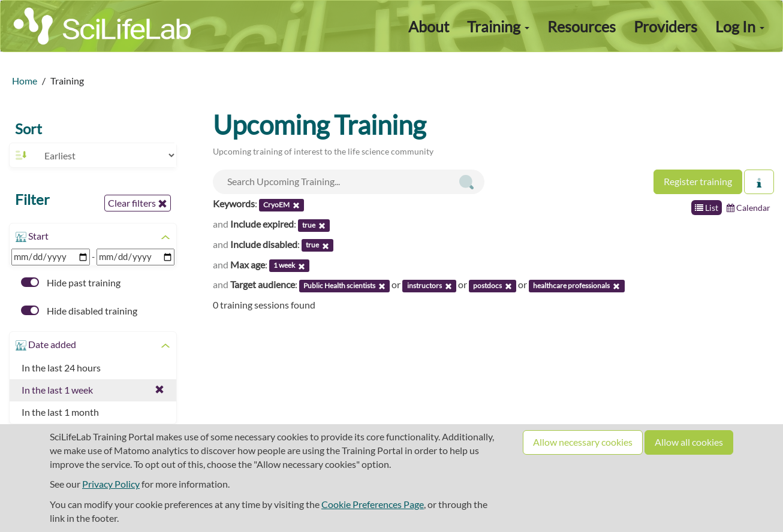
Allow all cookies (689, 442)
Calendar (749, 208)
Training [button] (498, 26)
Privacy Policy (111, 484)
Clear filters (138, 203)
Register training (698, 181)
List (707, 208)
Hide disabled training (79, 311)
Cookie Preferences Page (373, 504)
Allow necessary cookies (583, 442)
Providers (665, 26)
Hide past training (71, 282)
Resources (582, 26)
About (429, 26)
